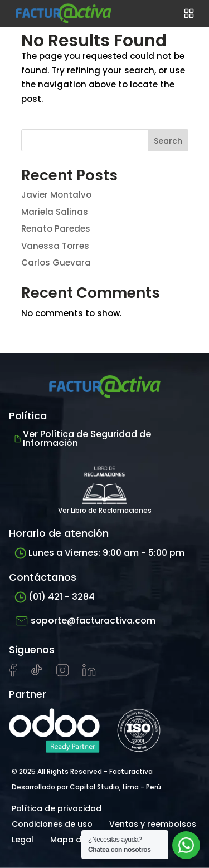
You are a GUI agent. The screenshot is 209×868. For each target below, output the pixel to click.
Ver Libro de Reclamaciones (105, 487)
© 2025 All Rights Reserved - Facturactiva (82, 771)
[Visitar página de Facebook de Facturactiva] (13, 674)
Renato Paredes (56, 229)
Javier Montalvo (56, 195)
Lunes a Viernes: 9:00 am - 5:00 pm (99, 553)
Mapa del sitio (79, 840)
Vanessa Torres (55, 246)
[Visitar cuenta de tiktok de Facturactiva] (37, 674)
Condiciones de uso (52, 824)
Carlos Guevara (56, 263)
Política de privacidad (57, 808)
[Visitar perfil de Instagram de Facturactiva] (63, 674)
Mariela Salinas (55, 212)
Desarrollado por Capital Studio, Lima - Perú (86, 787)
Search (168, 141)
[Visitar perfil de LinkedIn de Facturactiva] (89, 674)
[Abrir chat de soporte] (186, 845)
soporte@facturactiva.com (85, 621)
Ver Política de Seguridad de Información (83, 438)
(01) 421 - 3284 (55, 597)
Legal (23, 840)
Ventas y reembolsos (153, 824)
